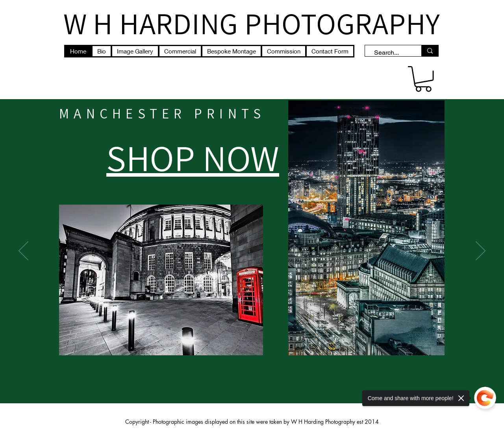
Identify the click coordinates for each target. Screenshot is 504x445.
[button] (423, 79)
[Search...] (389, 53)
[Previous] (23, 251)
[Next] (481, 251)
